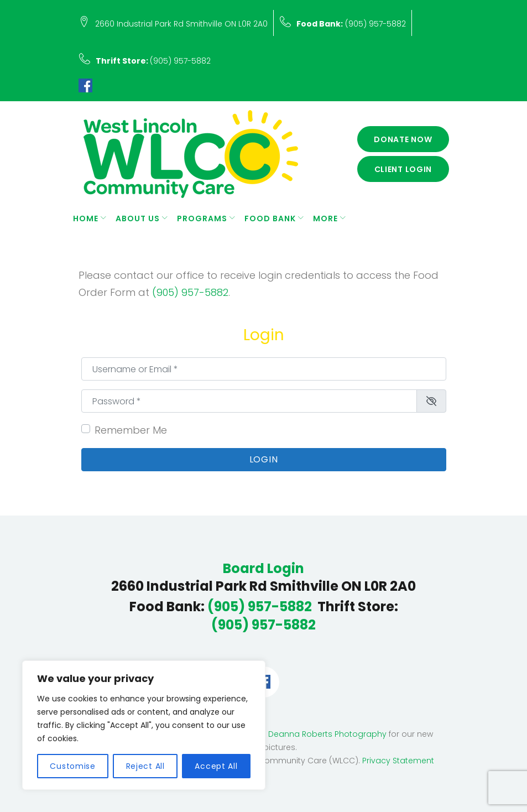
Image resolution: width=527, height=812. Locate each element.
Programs (202, 218)
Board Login (263, 569)
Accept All (216, 766)
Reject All (145, 766)
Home (86, 218)
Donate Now (403, 139)
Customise (72, 766)
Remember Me (131, 430)
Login (264, 459)
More (325, 218)
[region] (144, 725)
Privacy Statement (398, 761)
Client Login (403, 169)
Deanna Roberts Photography (327, 734)
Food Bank (270, 218)
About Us (138, 218)
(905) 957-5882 (351, 24)
